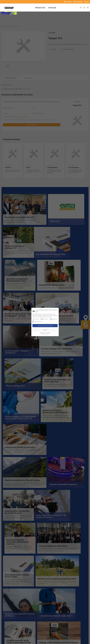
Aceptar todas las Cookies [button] (45, 326)
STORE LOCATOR (79, 2)
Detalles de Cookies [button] (45, 334)
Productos (40, 8)
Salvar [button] (45, 330)
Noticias (52, 8)
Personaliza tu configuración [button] (45, 333)
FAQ (88, 2)
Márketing (53, 319)
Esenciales (36, 319)
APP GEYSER (69, 2)
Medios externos (37, 321)
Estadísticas (45, 319)
